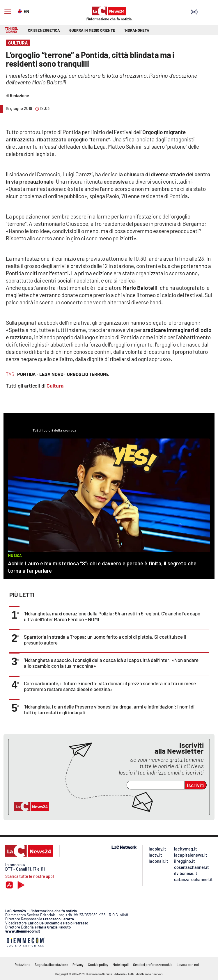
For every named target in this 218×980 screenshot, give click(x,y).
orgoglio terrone (88, 374)
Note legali (121, 965)
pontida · (28, 374)
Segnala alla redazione (51, 965)
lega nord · (52, 374)
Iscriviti (196, 785)
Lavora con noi (188, 965)
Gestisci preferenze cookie (153, 965)
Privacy (78, 965)
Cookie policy (98, 965)
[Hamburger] (8, 11)
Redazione (22, 965)
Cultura (55, 386)
